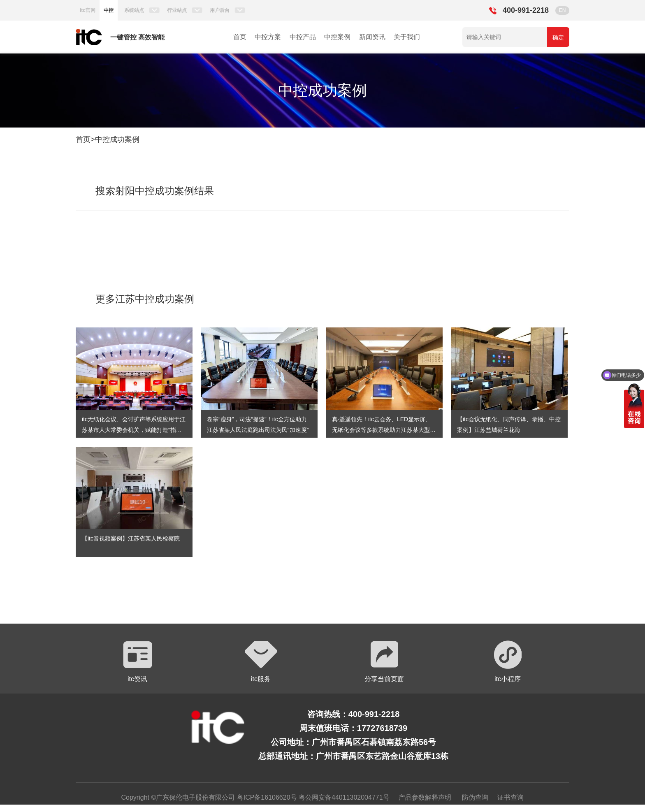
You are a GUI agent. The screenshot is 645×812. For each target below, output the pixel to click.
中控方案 (268, 37)
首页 (240, 37)
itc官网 (88, 10)
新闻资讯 (372, 37)
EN (563, 10)
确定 (558, 37)
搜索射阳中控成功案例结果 (155, 191)
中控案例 (337, 37)
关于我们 (407, 37)
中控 (109, 10)
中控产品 (303, 37)
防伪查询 (475, 797)
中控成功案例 (117, 139)
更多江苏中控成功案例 (145, 299)
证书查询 (510, 797)
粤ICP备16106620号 (266, 797)
